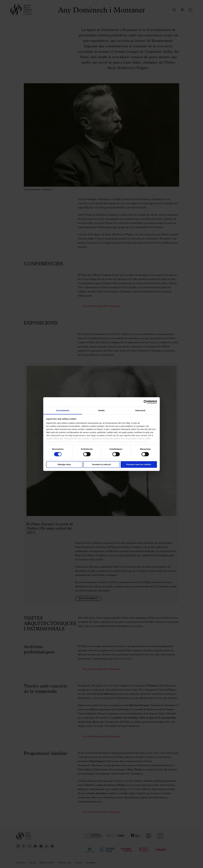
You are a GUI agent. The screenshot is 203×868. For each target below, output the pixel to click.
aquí (122, 442)
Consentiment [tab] (63, 410)
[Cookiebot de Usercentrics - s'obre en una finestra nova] (146, 402)
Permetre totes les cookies (139, 465)
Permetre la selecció (101, 465)
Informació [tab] (140, 410)
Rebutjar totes (64, 465)
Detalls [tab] (102, 410)
